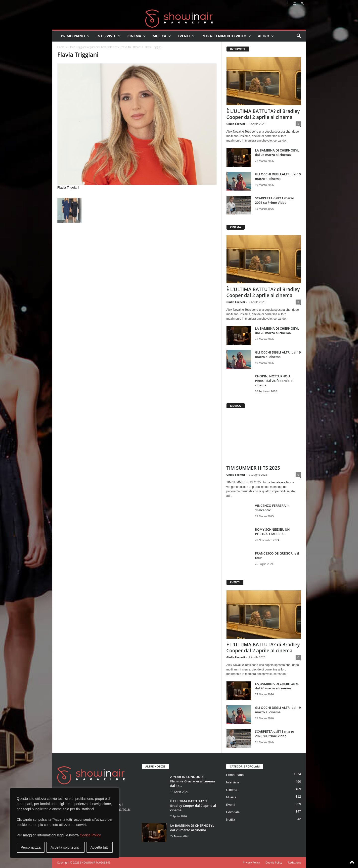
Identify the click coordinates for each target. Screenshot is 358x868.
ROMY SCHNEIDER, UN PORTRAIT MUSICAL (272, 532)
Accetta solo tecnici (66, 847)
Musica (162, 36)
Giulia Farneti (236, 124)
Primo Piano (75, 36)
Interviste (109, 36)
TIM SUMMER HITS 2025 (253, 468)
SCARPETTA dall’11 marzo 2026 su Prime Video (275, 200)
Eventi (186, 36)
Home (61, 47)
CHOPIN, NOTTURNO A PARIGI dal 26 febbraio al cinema (274, 381)
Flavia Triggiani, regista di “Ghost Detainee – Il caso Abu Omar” (105, 47)
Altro (266, 36)
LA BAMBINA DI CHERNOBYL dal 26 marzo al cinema (277, 153)
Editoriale (233, 812)
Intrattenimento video (226, 36)
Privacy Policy (251, 862)
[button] (299, 36)
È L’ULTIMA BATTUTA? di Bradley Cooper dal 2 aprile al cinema (263, 114)
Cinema (136, 36)
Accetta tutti (100, 847)
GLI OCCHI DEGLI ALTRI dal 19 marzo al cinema (278, 176)
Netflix (231, 820)
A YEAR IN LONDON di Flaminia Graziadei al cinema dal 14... (193, 781)
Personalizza (31, 847)
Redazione (294, 862)
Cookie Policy (90, 835)
